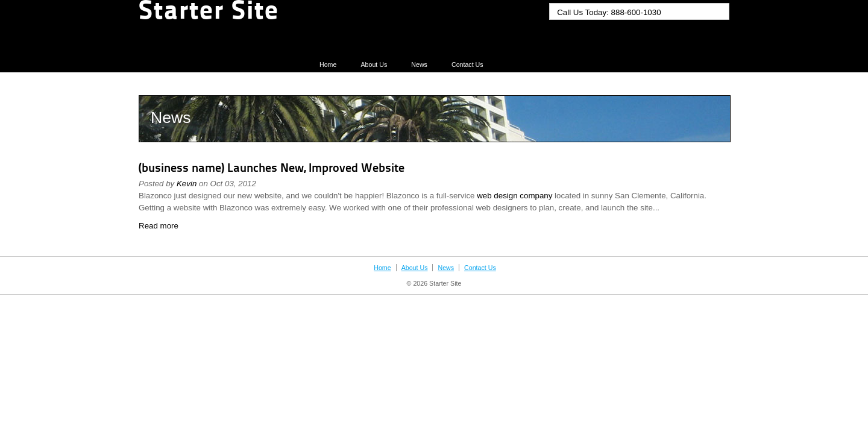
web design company (514, 196)
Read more (159, 226)
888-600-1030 (636, 12)
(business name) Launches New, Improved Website (272, 169)
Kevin (187, 184)
